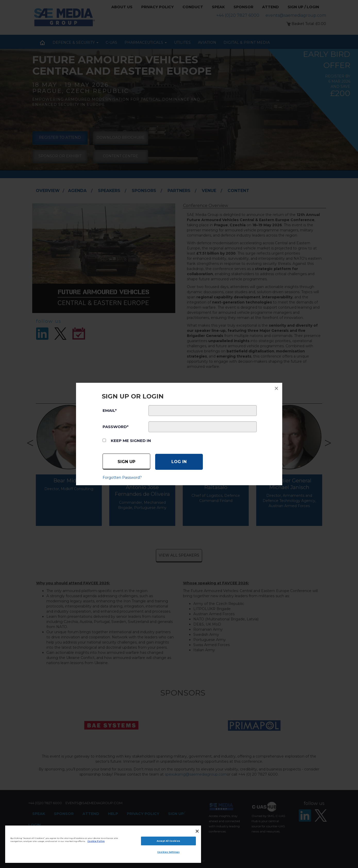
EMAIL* (110, 410)
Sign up (126, 462)
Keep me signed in (131, 441)
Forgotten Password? (122, 478)
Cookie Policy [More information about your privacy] (96, 841)
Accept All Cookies (168, 841)
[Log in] (179, 462)
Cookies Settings (168, 852)
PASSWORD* (116, 427)
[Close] (197, 831)
